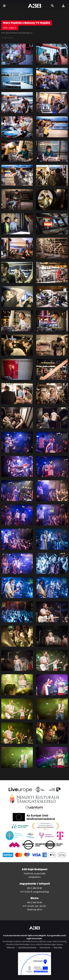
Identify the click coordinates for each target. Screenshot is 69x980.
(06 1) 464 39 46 (34, 902)
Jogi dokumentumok (27, 947)
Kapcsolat (58, 947)
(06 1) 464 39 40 (34, 888)
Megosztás (7, 37)
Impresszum (45, 947)
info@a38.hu (35, 877)
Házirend (11, 947)
